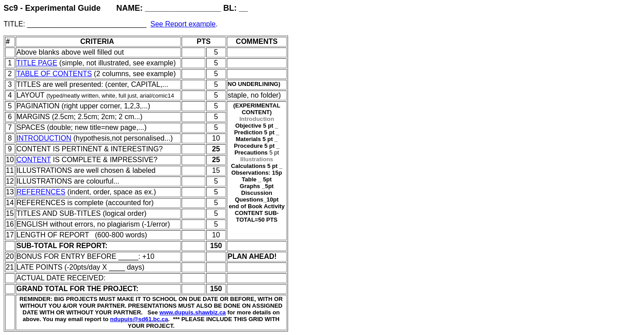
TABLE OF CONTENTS (54, 74)
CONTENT (34, 160)
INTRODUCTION (44, 138)
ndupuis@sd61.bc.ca (139, 319)
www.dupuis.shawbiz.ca (193, 312)
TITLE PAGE (37, 63)
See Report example (183, 24)
